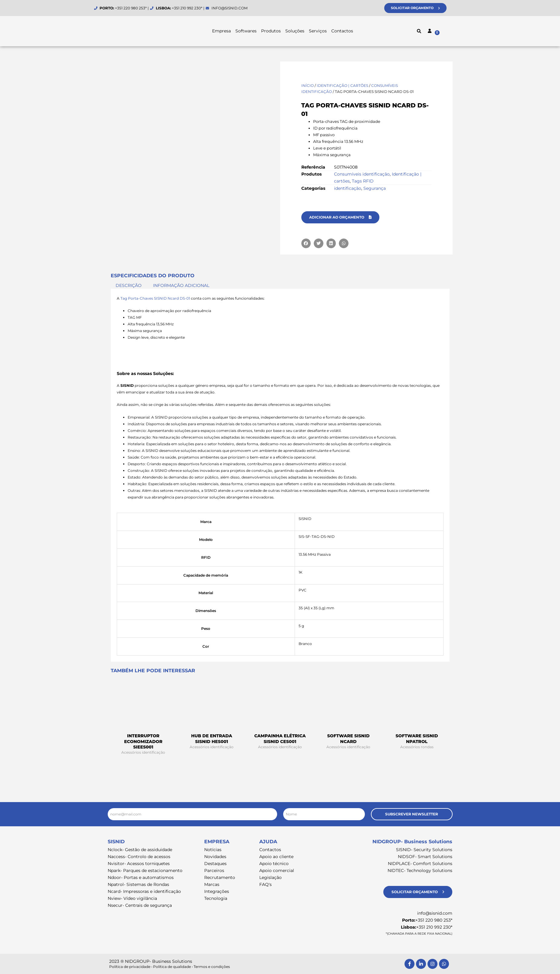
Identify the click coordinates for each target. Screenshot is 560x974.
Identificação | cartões (342, 86)
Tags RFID (363, 181)
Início (308, 86)
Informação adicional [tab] (181, 285)
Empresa (221, 31)
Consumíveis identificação (362, 174)
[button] (419, 31)
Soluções (295, 31)
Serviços (318, 31)
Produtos (271, 31)
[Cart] (450, 32)
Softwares (246, 31)
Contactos (342, 31)
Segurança (375, 188)
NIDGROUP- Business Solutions (412, 842)
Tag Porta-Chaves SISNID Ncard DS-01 (155, 298)
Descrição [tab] (129, 285)
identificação (348, 188)
